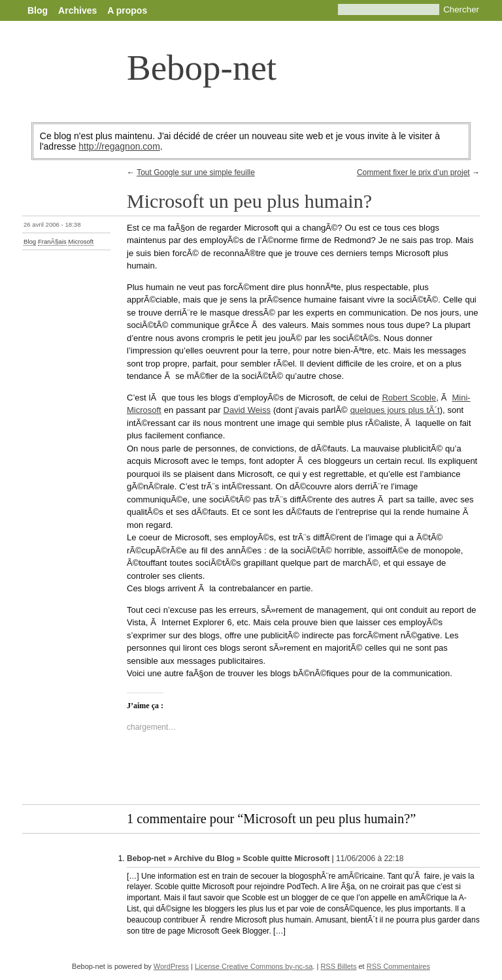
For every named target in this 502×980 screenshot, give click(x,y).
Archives (77, 10)
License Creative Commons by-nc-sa (254, 966)
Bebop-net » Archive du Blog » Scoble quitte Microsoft (228, 858)
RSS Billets (338, 966)
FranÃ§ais (52, 241)
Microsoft (81, 241)
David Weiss (247, 410)
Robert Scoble (409, 398)
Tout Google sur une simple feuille (196, 172)
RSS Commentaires (398, 966)
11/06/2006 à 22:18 (370, 858)
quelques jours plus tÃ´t (395, 410)
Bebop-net (202, 68)
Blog (38, 10)
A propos (127, 10)
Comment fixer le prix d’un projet (413, 172)
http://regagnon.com (119, 146)
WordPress (171, 966)
